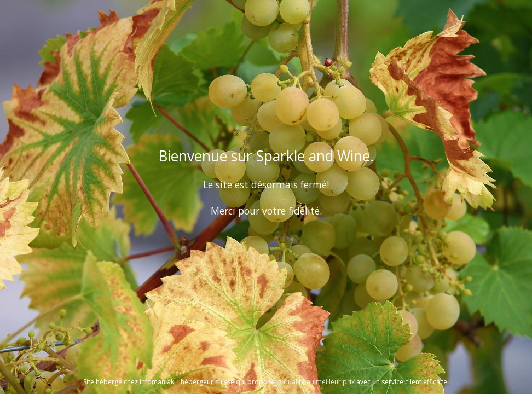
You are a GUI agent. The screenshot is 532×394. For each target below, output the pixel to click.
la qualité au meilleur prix (316, 382)
